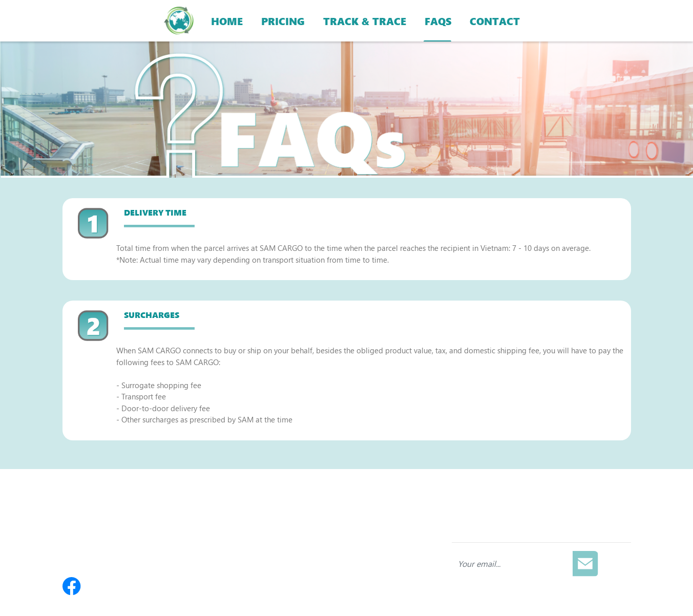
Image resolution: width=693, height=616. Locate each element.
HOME (227, 20)
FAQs (266, 534)
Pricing (269, 517)
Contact (270, 566)
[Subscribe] (585, 564)
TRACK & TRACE (365, 20)
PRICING (283, 20)
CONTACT (495, 20)
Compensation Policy (292, 550)
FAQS (438, 20)
